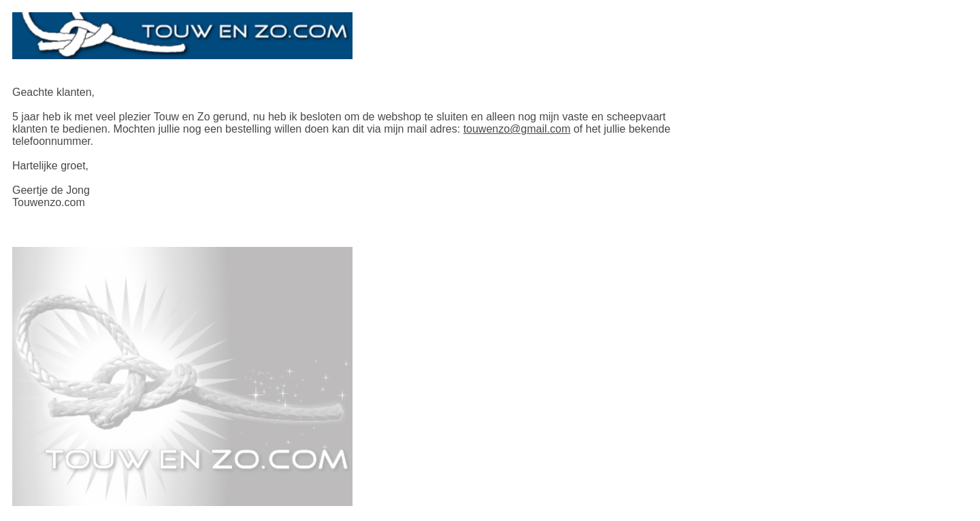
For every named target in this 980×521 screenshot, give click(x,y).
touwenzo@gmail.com (517, 129)
